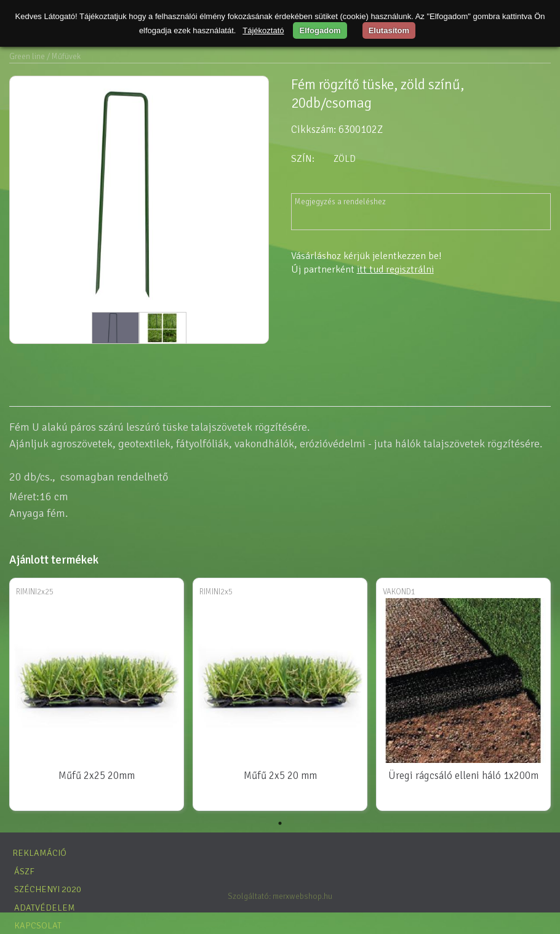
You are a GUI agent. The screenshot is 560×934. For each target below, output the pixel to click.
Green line (27, 57)
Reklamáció (39, 853)
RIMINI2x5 (216, 592)
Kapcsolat (38, 925)
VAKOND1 (399, 592)
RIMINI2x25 (35, 592)
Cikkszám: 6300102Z (337, 130)
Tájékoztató (263, 30)
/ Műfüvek (64, 57)
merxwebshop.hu (302, 896)
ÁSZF (24, 871)
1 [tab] (280, 823)
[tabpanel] (97, 696)
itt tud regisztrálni (395, 269)
